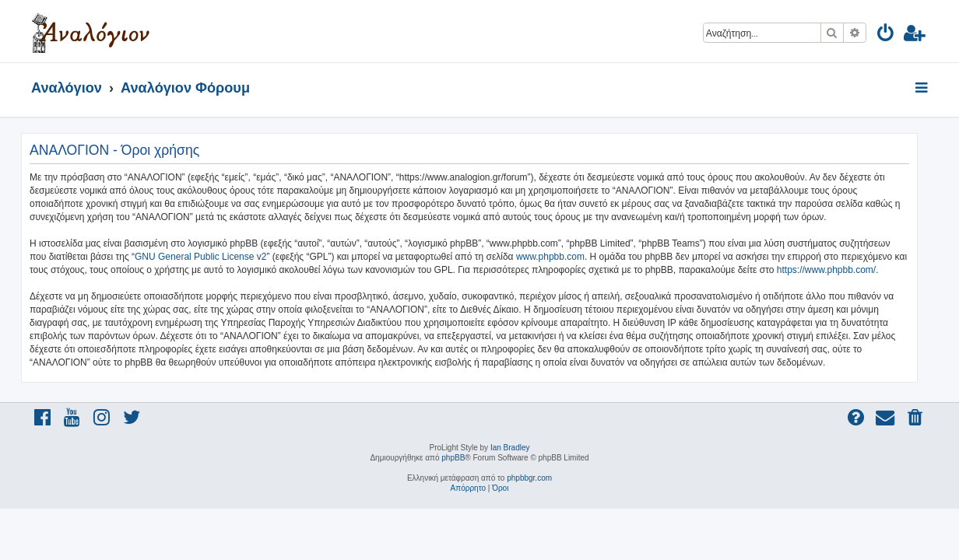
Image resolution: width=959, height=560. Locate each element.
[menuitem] (886, 35)
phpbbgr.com (529, 478)
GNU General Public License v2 (211, 257)
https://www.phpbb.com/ (836, 270)
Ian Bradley (510, 448)
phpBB (453, 458)
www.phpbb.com (560, 257)
